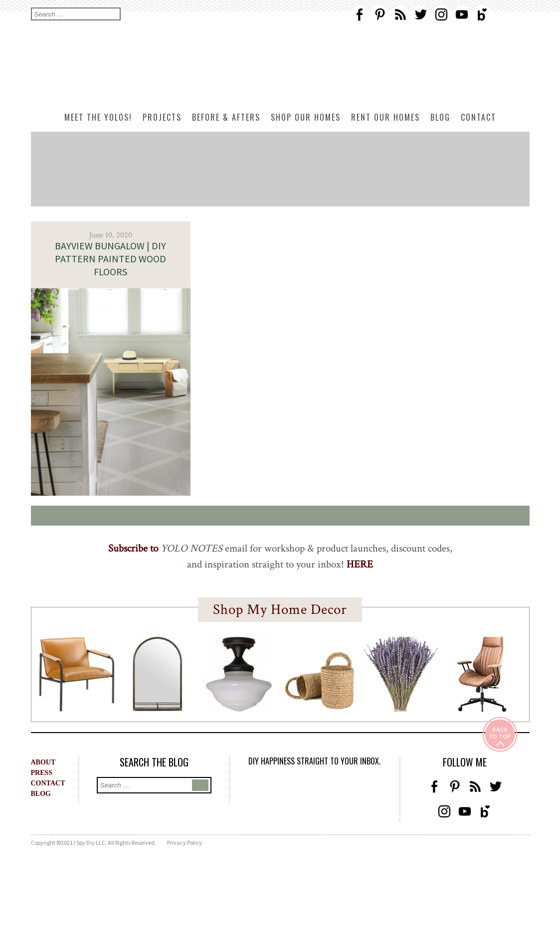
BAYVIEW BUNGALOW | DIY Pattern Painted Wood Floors (110, 259)
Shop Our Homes (306, 117)
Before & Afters (226, 117)
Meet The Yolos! (98, 117)
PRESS (42, 773)
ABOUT (43, 762)
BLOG (41, 794)
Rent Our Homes (385, 117)
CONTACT (48, 783)
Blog (440, 117)
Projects (162, 117)
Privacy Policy (185, 843)
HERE (360, 564)
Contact (478, 117)
